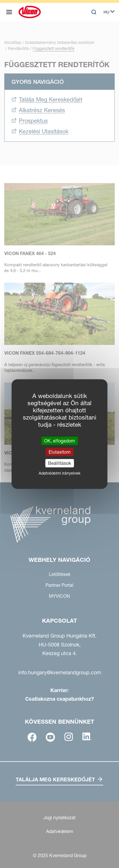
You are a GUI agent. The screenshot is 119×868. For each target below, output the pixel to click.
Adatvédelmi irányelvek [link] (59, 473)
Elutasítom (60, 452)
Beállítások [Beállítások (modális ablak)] (59, 463)
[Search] (94, 12)
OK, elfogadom (59, 440)
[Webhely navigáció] (9, 12)
